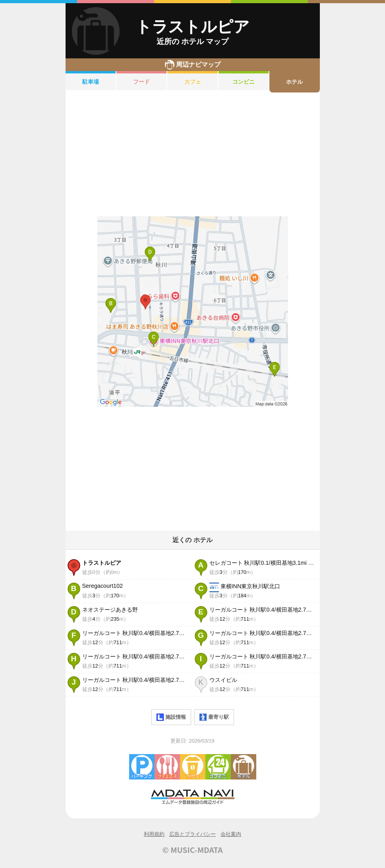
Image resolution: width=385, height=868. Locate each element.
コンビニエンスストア (218, 767)
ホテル (294, 82)
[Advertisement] (193, 154)
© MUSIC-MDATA (193, 850)
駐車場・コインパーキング (142, 767)
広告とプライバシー (192, 834)
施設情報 (171, 717)
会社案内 (231, 834)
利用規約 (154, 834)
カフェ (193, 82)
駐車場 (91, 82)
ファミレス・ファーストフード (167, 767)
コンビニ (244, 82)
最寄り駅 (214, 717)
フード (141, 82)
